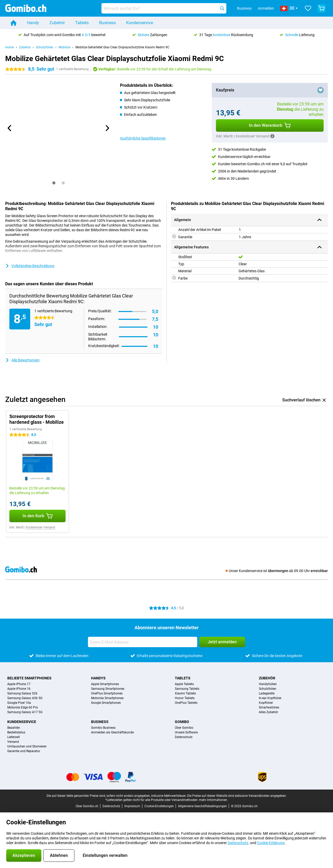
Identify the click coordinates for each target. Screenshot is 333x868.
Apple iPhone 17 (19, 684)
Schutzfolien (45, 47)
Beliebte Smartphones (29, 678)
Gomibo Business (103, 728)
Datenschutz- (238, 843)
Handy (33, 23)
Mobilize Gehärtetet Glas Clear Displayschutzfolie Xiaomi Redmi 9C (122, 47)
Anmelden (266, 8)
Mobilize (64, 47)
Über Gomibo (184, 728)
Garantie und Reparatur (24, 751)
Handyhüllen (268, 684)
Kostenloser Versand (41, 527)
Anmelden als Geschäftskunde (112, 732)
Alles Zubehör (268, 712)
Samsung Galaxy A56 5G (25, 698)
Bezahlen (14, 728)
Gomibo (182, 722)
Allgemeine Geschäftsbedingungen (202, 806)
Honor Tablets (185, 698)
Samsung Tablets (187, 689)
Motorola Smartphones (107, 698)
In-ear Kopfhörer (270, 698)
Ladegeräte (267, 693)
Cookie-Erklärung (271, 843)
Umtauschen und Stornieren (27, 746)
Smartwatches (269, 707)
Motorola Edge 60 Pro (23, 707)
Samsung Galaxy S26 (22, 693)
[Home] (14, 23)
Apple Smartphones (105, 684)
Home (9, 47)
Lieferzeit (14, 737)
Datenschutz (184, 737)
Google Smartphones (106, 703)
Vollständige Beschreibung (30, 266)
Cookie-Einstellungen (159, 806)
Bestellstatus (16, 732)
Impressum (132, 806)
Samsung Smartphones (108, 689)
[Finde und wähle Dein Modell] (164, 8)
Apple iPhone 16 (19, 689)
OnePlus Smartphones (107, 693)
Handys (98, 678)
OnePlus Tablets (186, 703)
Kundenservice (140, 23)
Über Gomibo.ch (87, 806)
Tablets (82, 23)
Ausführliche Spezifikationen (143, 138)
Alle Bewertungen (22, 360)
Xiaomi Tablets (185, 693)
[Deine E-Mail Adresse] (143, 642)
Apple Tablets (184, 684)
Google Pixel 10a (19, 703)
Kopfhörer (266, 703)
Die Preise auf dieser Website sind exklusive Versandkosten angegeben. (237, 796)
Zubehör (57, 23)
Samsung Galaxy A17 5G (25, 712)
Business (107, 23)
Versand (13, 742)
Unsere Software (186, 732)
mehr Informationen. (213, 800)
